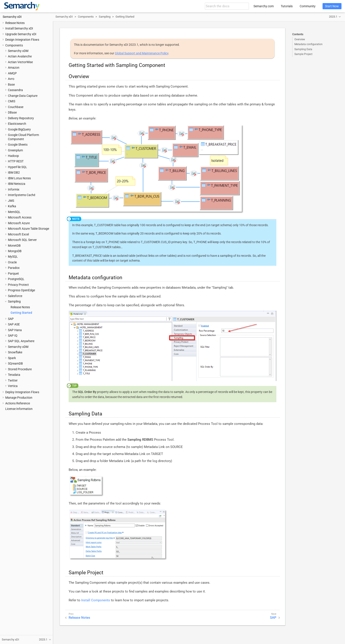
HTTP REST (16, 161)
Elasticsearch (17, 124)
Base (11, 84)
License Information (19, 409)
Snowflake (15, 352)
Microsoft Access (20, 217)
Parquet (13, 273)
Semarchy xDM (18, 51)
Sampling (14, 301)
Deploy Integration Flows (22, 392)
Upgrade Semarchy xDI (21, 34)
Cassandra (15, 90)
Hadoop (13, 156)
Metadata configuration (308, 44)
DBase (12, 112)
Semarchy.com (264, 6)
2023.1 (333, 17)
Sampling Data (303, 49)
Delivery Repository (21, 118)
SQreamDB (15, 363)
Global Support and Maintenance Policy (142, 53)
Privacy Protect (18, 285)
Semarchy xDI (12, 17)
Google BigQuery (19, 129)
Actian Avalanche (20, 56)
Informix (14, 189)
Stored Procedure (20, 369)
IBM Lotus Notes (19, 178)
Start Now (332, 6)
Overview (300, 39)
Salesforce (15, 296)
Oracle (12, 262)
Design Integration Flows (22, 40)
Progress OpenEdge (21, 290)
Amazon (14, 68)
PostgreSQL (16, 279)
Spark (12, 358)
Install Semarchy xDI (19, 28)
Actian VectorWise (20, 62)
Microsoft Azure (19, 223)
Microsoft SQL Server (22, 240)
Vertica (13, 386)
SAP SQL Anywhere (21, 341)
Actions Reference (18, 403)
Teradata (14, 375)
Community (308, 6)
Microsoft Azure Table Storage (28, 229)
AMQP (12, 73)
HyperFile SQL (17, 167)
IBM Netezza (17, 184)
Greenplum (15, 150)
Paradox (14, 268)
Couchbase (16, 107)
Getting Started (21, 313)
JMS (11, 201)
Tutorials (287, 6)
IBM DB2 (14, 172)
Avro (11, 79)
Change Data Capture (23, 96)
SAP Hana (15, 330)
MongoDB (15, 251)
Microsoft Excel (18, 234)
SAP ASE (14, 324)
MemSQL (14, 212)
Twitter (13, 380)
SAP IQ (13, 336)
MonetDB (14, 246)
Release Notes (15, 23)
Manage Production (19, 398)
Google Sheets (18, 145)
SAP (11, 319)
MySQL (13, 257)
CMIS (12, 101)
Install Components (96, 600)
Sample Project (303, 54)
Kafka (12, 206)
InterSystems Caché (22, 195)
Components (14, 45)
